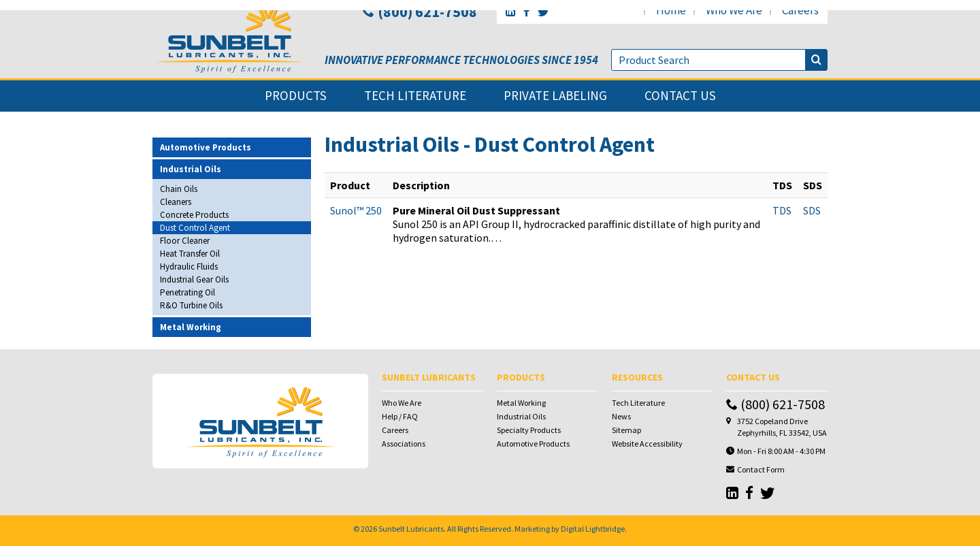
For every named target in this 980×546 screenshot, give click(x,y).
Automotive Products (533, 444)
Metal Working (521, 403)
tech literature (415, 96)
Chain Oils (179, 189)
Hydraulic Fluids (189, 267)
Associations (404, 444)
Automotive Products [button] (206, 147)
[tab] (232, 147)
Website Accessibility (647, 444)
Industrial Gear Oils (194, 279)
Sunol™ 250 (356, 210)
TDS (782, 210)
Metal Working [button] (191, 327)
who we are (734, 10)
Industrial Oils (521, 416)
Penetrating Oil (187, 292)
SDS (812, 210)
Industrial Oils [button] (191, 169)
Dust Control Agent (195, 228)
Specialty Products (529, 430)
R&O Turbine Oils (191, 305)
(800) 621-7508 (420, 12)
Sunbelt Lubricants (411, 529)
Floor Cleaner (185, 241)
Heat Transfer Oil (190, 254)
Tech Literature (638, 403)
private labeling (555, 96)
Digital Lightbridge (593, 529)
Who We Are (402, 403)
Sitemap (626, 430)
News (621, 416)
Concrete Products (194, 215)
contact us (680, 96)
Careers (395, 430)
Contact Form (761, 469)
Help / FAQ (400, 416)
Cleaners (176, 202)
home (671, 10)
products (296, 96)
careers (800, 10)
